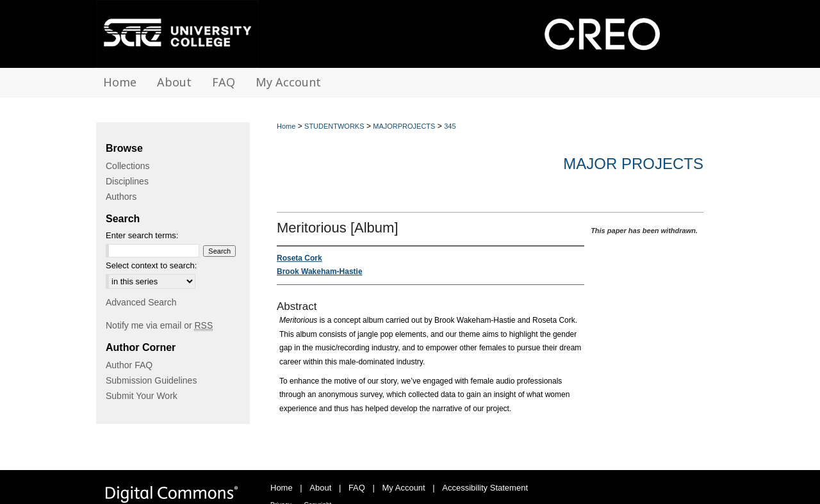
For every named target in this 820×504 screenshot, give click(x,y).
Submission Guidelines (151, 380)
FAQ (357, 488)
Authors (121, 197)
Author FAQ (129, 365)
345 (450, 126)
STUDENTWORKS (334, 126)
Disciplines (127, 181)
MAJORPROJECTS (404, 126)
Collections (127, 166)
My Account (404, 488)
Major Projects (633, 164)
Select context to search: (151, 265)
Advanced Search (141, 302)
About (320, 488)
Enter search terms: (142, 235)
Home (286, 126)
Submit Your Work (142, 396)
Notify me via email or (159, 325)
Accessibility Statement (485, 488)
